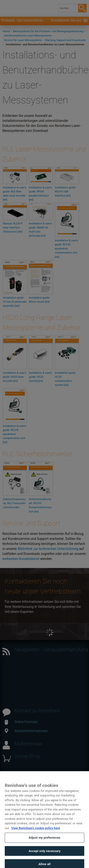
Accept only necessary (44, 857)
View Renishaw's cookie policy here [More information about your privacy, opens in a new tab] (36, 834)
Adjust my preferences (44, 844)
